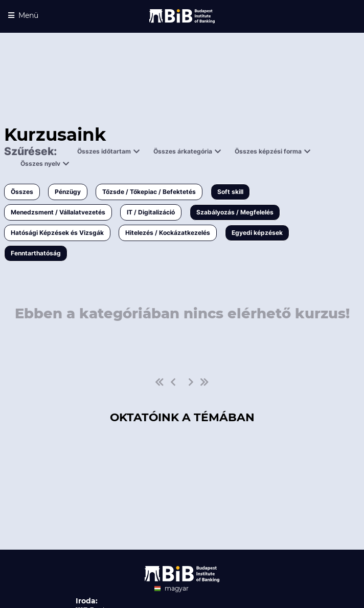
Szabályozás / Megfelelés (235, 212)
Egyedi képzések (257, 233)
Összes (22, 192)
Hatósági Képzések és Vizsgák (57, 233)
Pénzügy (68, 192)
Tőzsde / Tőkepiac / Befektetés (149, 192)
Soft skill (230, 192)
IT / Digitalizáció (151, 212)
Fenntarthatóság (36, 253)
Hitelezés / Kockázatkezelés (168, 233)
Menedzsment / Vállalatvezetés (58, 212)
